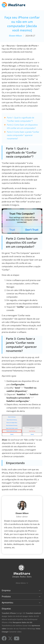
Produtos (6, 596)
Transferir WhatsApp (27, 629)
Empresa (6, 590)
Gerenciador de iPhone (27, 46)
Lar (3, 46)
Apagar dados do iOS (31, 616)
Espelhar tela (22, 619)
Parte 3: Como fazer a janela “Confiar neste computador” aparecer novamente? (23, 135)
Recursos (11, 46)
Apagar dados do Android (12, 616)
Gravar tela (27, 626)
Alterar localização (9, 619)
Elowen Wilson (15, 36)
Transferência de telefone (12, 626)
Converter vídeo (15, 632)
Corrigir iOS (21, 613)
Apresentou (7, 602)
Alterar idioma (21, 583)
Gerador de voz (13, 629)
